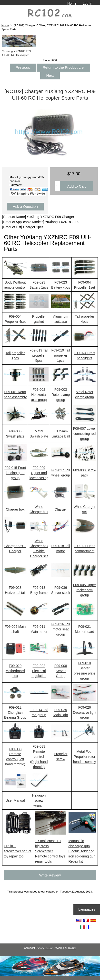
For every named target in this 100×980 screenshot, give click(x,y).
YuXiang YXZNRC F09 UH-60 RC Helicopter (19, 51)
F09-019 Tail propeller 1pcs (60, 355)
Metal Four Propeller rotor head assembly (85, 757)
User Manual (15, 800)
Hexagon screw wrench (39, 800)
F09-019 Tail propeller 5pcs (39, 355)
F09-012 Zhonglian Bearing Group (15, 713)
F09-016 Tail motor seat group (60, 629)
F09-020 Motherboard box (15, 671)
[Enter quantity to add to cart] (57, 186)
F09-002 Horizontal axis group (39, 395)
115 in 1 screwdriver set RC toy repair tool (18, 851)
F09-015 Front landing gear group (15, 473)
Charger (61, 509)
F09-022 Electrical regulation (39, 671)
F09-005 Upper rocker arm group (85, 590)
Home (72, 3)
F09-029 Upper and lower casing (39, 473)
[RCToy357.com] (50, 975)
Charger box (15, 509)
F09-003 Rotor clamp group (61, 395)
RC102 (49, 948)
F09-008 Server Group (61, 671)
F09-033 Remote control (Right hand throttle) (39, 757)
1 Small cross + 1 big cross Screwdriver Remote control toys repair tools (50, 851)
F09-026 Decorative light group (85, 713)
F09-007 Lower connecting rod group (85, 434)
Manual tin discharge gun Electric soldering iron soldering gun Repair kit (82, 851)
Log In (87, 3)
